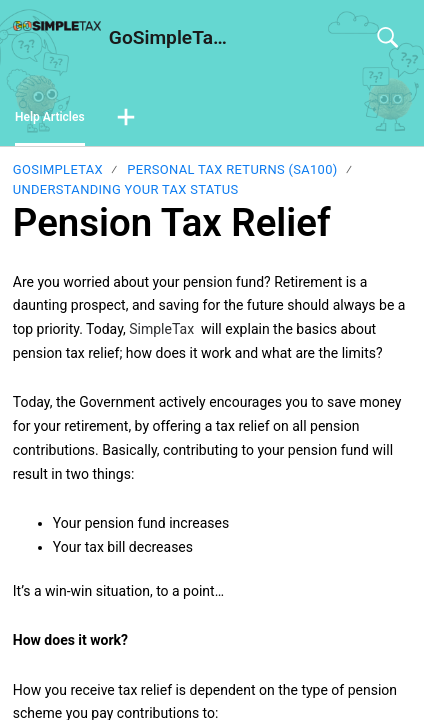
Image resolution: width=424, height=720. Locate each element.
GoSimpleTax (58, 169)
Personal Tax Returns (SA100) (232, 169)
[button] (126, 118)
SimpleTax (161, 329)
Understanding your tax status (126, 189)
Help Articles (50, 117)
